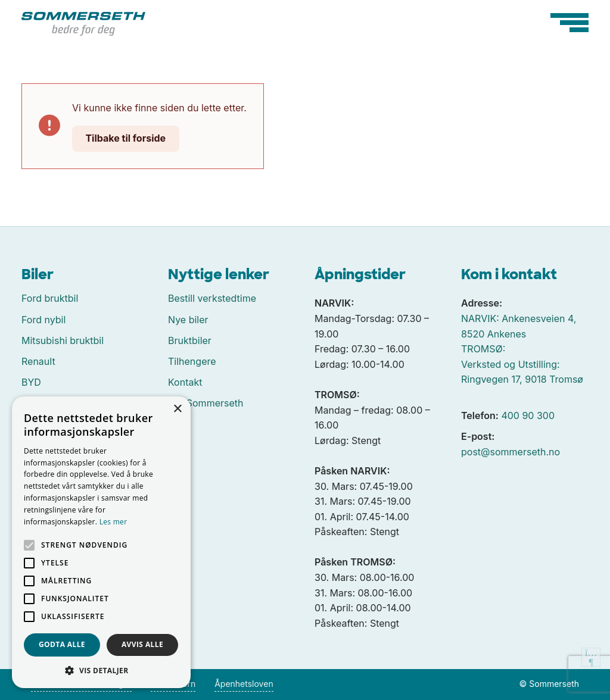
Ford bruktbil (50, 298)
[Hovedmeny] (569, 23)
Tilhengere (192, 361)
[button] (101, 670)
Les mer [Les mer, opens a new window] (113, 522)
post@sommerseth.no (511, 452)
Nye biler (188, 320)
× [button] (177, 409)
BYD (31, 382)
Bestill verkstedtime (212, 298)
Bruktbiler (190, 340)
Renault (38, 361)
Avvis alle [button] (142, 644)
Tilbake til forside (125, 138)
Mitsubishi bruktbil (63, 340)
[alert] (101, 542)
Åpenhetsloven (244, 684)
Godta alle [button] (62, 644)
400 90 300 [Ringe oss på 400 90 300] (528, 415)
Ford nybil (43, 320)
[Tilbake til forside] (83, 23)
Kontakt (185, 382)
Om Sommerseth (206, 403)
